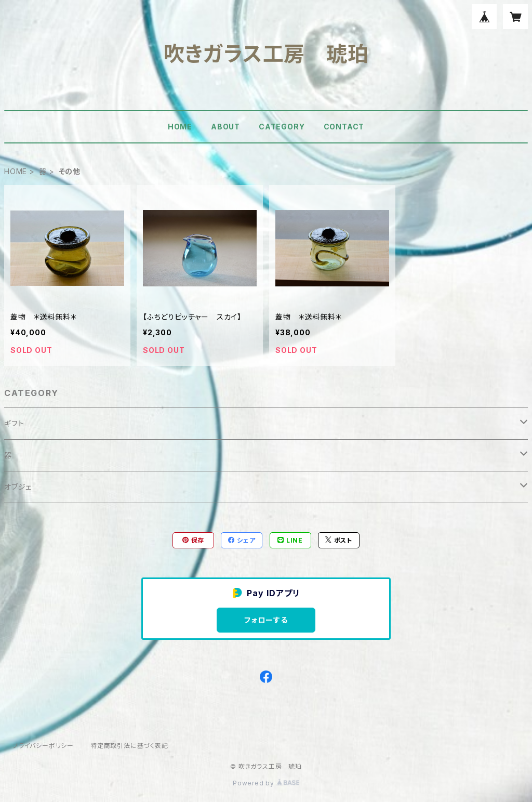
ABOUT (225, 127)
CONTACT (344, 127)
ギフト (14, 423)
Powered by (266, 783)
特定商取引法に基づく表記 (129, 746)
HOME (180, 127)
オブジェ (18, 487)
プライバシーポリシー (43, 746)
